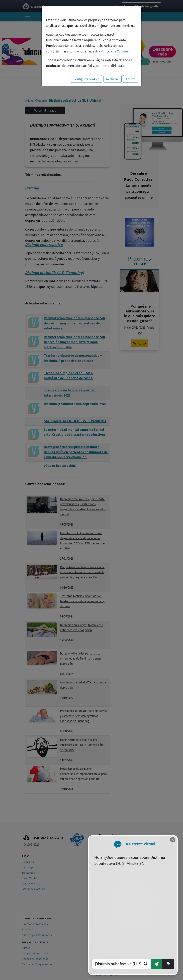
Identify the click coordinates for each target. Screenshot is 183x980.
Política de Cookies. (115, 51)
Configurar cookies (86, 79)
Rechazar (113, 79)
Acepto (131, 79)
